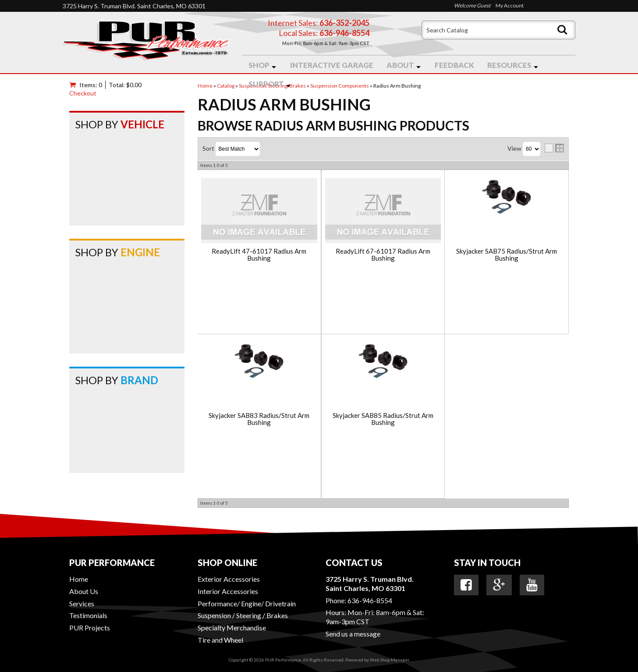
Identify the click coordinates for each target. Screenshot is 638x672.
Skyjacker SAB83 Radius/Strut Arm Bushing (259, 419)
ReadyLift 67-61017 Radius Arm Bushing (383, 255)
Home (79, 579)
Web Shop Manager (389, 660)
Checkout (83, 93)
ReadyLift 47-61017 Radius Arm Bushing (259, 255)
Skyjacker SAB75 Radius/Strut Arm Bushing (507, 255)
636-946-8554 (370, 600)
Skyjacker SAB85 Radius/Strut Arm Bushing (383, 419)
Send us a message (353, 634)
